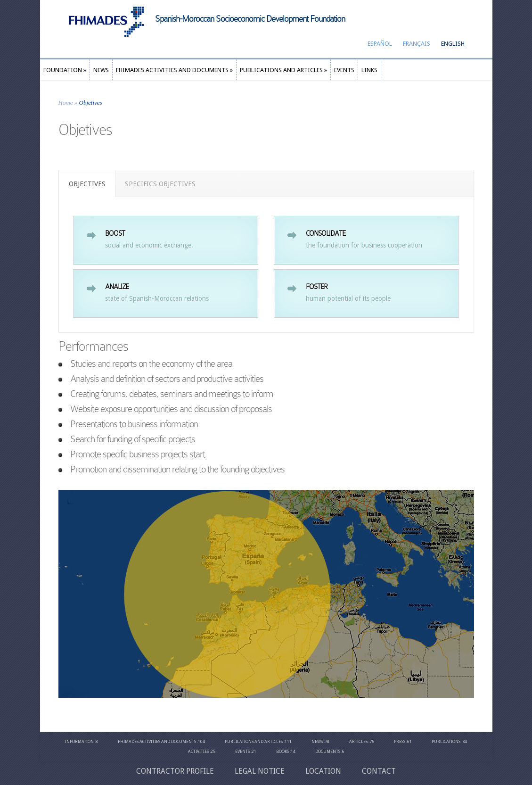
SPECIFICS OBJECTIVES (160, 184)
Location (323, 771)
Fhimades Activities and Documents (157, 742)
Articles (358, 742)
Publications (446, 742)
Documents (328, 752)
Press (400, 742)
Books (282, 752)
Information (79, 742)
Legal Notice (260, 771)
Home (66, 103)
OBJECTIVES (87, 184)
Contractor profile (175, 771)
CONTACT (379, 771)
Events (242, 752)
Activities (198, 752)
